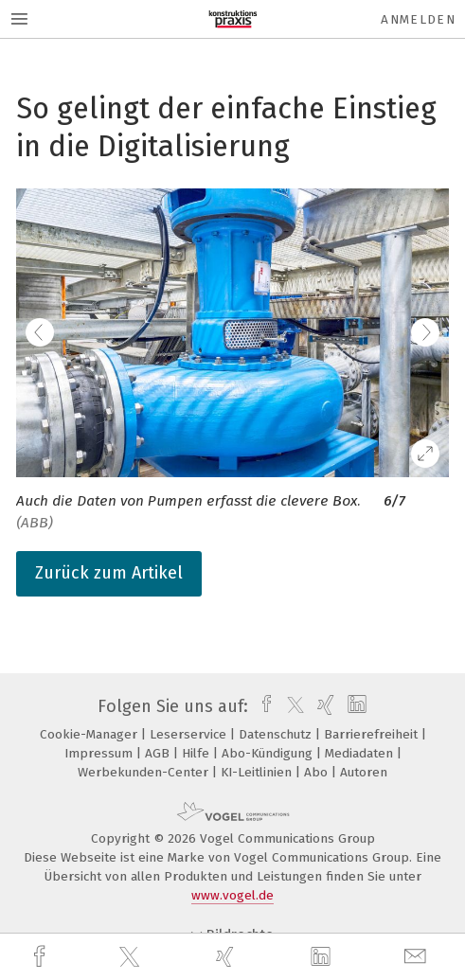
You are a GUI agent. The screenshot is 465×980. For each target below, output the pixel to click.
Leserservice (190, 734)
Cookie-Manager (90, 734)
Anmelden (418, 19)
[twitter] (132, 957)
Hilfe (197, 753)
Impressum (100, 753)
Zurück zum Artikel (109, 573)
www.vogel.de (232, 895)
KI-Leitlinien (258, 772)
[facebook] (42, 957)
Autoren (364, 772)
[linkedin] (323, 957)
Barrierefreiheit (373, 734)
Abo (318, 772)
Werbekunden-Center (145, 772)
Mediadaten (361, 753)
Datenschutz (277, 734)
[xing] (227, 957)
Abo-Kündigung (269, 753)
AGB (159, 753)
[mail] (418, 957)
